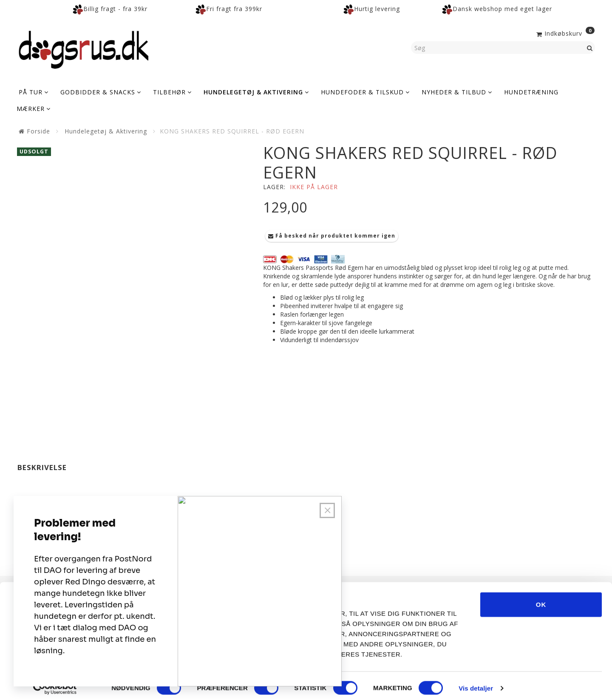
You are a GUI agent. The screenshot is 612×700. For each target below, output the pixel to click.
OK (541, 599)
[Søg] (590, 48)
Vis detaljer (476, 683)
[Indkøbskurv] (565, 33)
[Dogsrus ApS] (84, 48)
